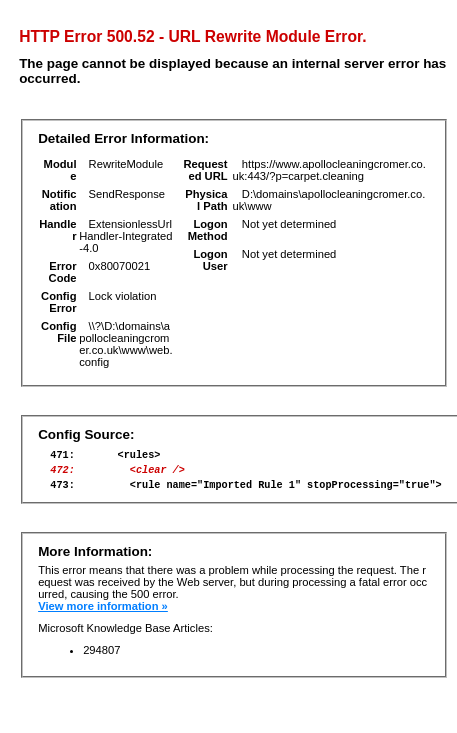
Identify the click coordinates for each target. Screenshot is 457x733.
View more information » (103, 615)
